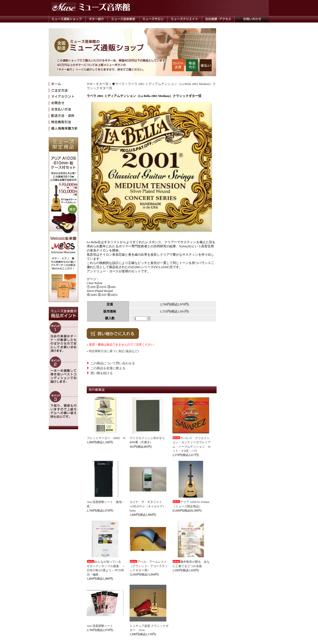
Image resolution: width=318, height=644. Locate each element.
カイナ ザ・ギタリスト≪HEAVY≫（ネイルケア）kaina (148, 506)
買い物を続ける (100, 373)
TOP (90, 84)
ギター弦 (102, 84)
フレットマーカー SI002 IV (106, 438)
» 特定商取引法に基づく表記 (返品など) (113, 351)
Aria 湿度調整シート (100, 626)
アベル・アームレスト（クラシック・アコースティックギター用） (149, 566)
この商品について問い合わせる (111, 363)
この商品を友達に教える (106, 368)
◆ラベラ (118, 84)
